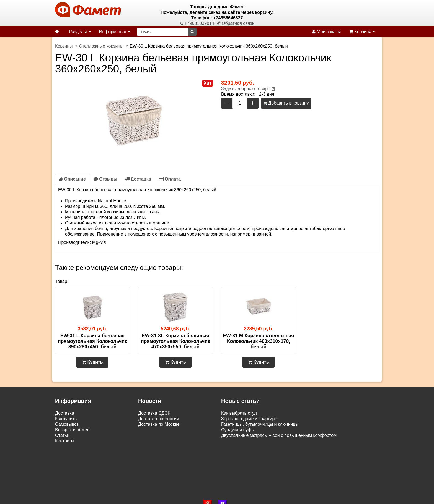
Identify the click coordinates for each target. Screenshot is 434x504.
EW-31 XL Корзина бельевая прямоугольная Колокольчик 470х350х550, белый (175, 341)
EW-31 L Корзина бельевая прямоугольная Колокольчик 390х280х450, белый (92, 341)
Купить (92, 362)
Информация (115, 32)
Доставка (138, 179)
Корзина (362, 32)
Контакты (65, 441)
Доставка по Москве (159, 424)
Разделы (80, 32)
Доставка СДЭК (154, 413)
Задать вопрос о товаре (246, 89)
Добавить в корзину (286, 103)
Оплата (170, 179)
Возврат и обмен (72, 430)
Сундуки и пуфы (238, 430)
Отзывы (105, 179)
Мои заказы (326, 32)
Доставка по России (159, 419)
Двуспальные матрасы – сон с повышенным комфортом (279, 435)
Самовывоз (67, 424)
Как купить (66, 419)
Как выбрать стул (239, 413)
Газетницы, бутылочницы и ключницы (260, 424)
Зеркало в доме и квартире (249, 419)
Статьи (62, 435)
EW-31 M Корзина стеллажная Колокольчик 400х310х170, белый (259, 341)
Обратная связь (236, 23)
